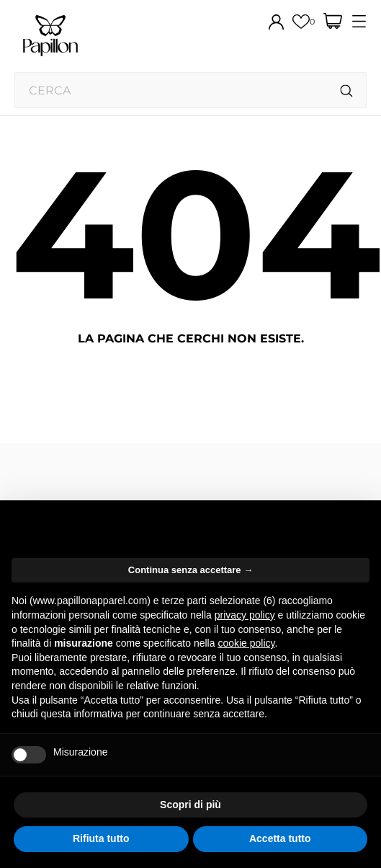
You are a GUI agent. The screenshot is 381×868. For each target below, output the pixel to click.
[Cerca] (347, 91)
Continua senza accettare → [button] (190, 570)
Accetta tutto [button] (280, 838)
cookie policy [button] (246, 643)
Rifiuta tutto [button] (101, 838)
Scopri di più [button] (190, 805)
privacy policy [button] (245, 615)
